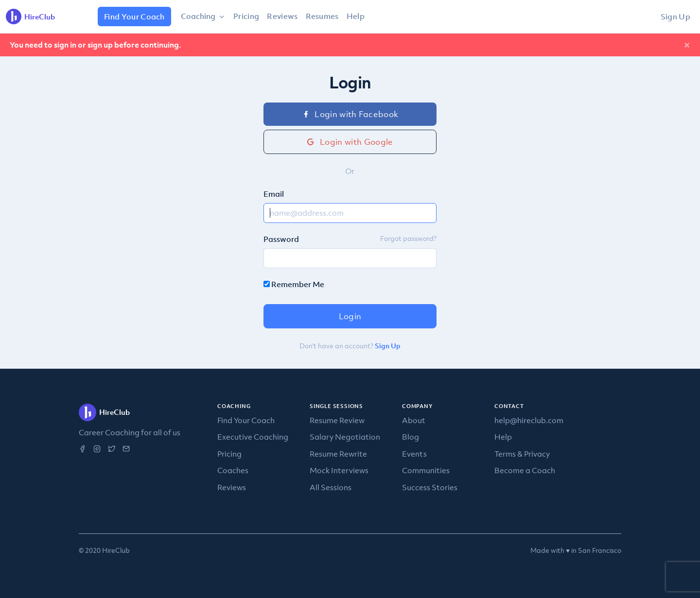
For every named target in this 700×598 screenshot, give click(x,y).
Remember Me (294, 284)
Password (281, 239)
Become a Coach (525, 470)
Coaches (233, 470)
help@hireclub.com (529, 420)
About (414, 420)
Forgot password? (408, 238)
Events (414, 454)
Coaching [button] (199, 16)
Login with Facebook (350, 114)
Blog (411, 437)
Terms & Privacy (522, 454)
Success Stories (430, 487)
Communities (426, 470)
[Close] (687, 45)
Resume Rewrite (338, 454)
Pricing (246, 16)
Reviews (282, 16)
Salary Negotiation (345, 437)
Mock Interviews (339, 470)
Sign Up (675, 17)
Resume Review (337, 420)
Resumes (322, 16)
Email (274, 194)
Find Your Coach (134, 17)
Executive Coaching (253, 437)
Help (356, 16)
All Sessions (331, 487)
